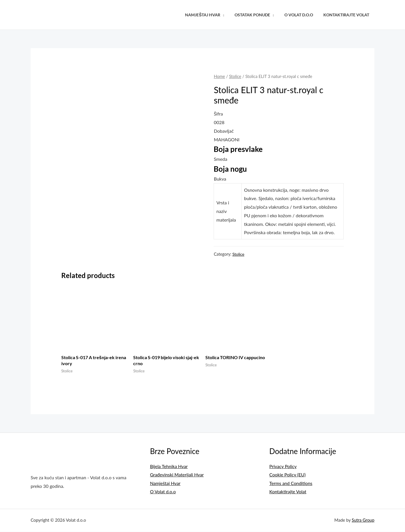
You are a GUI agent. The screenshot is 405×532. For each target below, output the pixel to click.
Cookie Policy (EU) (288, 475)
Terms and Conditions (291, 483)
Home (219, 76)
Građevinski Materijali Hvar (177, 475)
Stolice (235, 76)
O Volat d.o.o (302, 15)
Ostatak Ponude (258, 15)
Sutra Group (363, 521)
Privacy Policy (283, 466)
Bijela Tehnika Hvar (169, 466)
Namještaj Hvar (210, 15)
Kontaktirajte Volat (347, 15)
